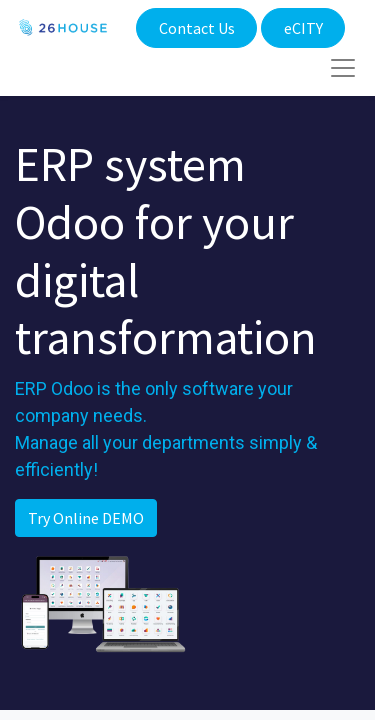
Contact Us (197, 28)
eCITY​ (303, 28)
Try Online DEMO (86, 518)
